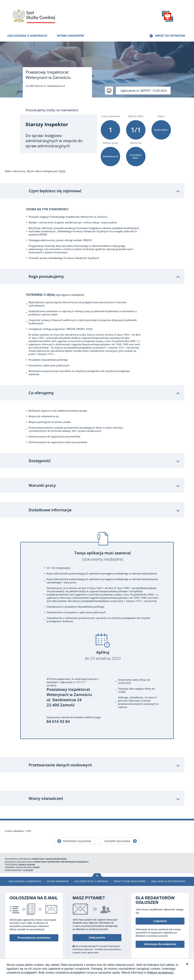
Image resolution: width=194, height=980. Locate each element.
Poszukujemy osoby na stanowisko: (52, 110)
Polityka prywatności (172, 958)
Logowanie (160, 913)
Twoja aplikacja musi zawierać (103, 548)
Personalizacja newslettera (34, 929)
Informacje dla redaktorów (160, 936)
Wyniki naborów (70, 36)
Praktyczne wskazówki (130, 873)
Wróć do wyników (170, 36)
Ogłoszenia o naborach (27, 36)
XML (187, 958)
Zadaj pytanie (97, 929)
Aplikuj (103, 647)
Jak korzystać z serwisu (91, 873)
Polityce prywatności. (161, 973)
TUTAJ (62, 171)
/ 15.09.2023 (144, 91)
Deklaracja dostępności (168, 873)
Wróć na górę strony (97, 867)
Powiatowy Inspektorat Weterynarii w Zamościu (48, 75)
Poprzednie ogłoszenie (77, 833)
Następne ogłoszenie (117, 833)
